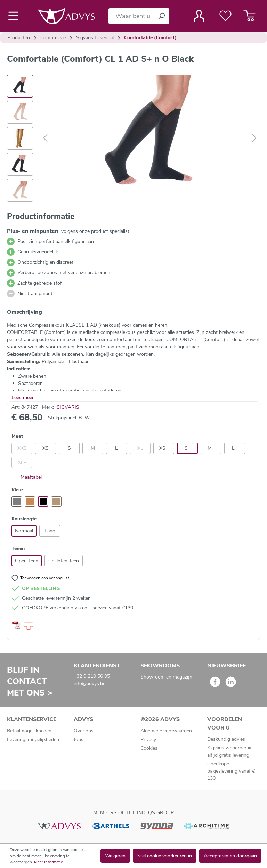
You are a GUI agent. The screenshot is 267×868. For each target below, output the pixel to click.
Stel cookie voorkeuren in (165, 856)
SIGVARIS (68, 407)
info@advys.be (90, 684)
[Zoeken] (161, 16)
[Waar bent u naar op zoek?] (131, 16)
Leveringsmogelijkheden (33, 739)
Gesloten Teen (64, 561)
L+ (235, 448)
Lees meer (23, 398)
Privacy (148, 739)
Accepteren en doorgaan (230, 856)
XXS (22, 448)
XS (46, 448)
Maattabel (27, 477)
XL (140, 448)
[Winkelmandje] (249, 16)
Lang (50, 531)
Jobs (79, 739)
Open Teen (27, 561)
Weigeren (115, 856)
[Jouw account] (199, 16)
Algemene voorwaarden (166, 731)
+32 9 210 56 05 (92, 676)
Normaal (24, 531)
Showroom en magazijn (166, 677)
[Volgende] (254, 138)
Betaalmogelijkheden (29, 731)
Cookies (149, 748)
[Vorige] (45, 138)
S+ (188, 448)
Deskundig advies (226, 739)
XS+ (164, 448)
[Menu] (15, 16)
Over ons (84, 731)
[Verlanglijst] (225, 16)
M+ (211, 448)
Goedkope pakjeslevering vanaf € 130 (231, 771)
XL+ (22, 462)
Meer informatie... (50, 862)
